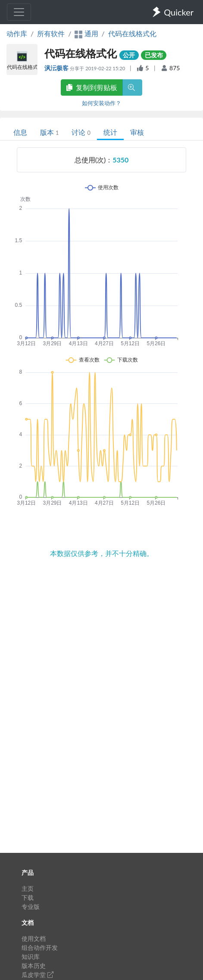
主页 (28, 888)
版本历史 (34, 966)
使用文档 (34, 938)
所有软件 (51, 33)
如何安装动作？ (101, 103)
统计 (110, 132)
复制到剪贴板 (92, 87)
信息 (20, 132)
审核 (137, 132)
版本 (49, 132)
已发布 (154, 55)
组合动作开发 (40, 947)
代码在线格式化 (132, 33)
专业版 (31, 907)
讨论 (81, 132)
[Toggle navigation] (19, 12)
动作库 (17, 33)
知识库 (31, 957)
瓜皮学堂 (37, 975)
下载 (28, 897)
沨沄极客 (57, 68)
